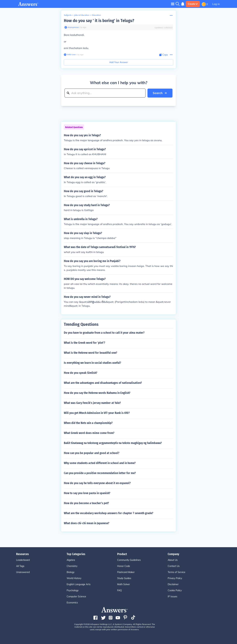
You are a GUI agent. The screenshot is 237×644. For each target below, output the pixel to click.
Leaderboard (23, 560)
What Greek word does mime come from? (89, 433)
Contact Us (174, 566)
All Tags (20, 566)
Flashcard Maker (126, 572)
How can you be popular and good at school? (92, 453)
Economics (72, 603)
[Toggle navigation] (173, 4)
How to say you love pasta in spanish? (87, 493)
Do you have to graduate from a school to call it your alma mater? (104, 333)
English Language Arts (79, 584)
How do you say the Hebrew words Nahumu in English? (97, 393)
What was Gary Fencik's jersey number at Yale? (92, 403)
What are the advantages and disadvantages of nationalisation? (103, 383)
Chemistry (72, 566)
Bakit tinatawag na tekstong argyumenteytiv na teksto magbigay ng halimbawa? (113, 443)
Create (193, 4)
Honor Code (124, 566)
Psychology (73, 590)
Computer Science (76, 596)
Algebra (71, 560)
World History (74, 578)
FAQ (119, 590)
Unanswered (23, 572)
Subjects (68, 15)
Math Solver (124, 584)
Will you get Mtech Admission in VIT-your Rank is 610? (97, 413)
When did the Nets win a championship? (88, 423)
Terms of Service (177, 572)
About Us (173, 560)
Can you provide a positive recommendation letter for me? (100, 473)
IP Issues (172, 596)
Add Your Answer (119, 62)
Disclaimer (173, 584)
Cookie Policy (175, 590)
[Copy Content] (164, 55)
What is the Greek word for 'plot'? (85, 343)
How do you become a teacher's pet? (86, 503)
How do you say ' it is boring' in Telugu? (99, 21)
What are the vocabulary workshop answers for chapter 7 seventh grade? (109, 513)
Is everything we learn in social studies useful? (92, 363)
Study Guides (124, 578)
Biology (71, 572)
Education (96, 15)
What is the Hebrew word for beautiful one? (91, 353)
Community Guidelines (129, 560)
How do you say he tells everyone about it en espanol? (97, 483)
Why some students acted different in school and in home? (100, 463)
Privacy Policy (175, 578)
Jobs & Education (82, 15)
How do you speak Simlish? (81, 373)
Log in (216, 4)
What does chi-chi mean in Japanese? (87, 523)
